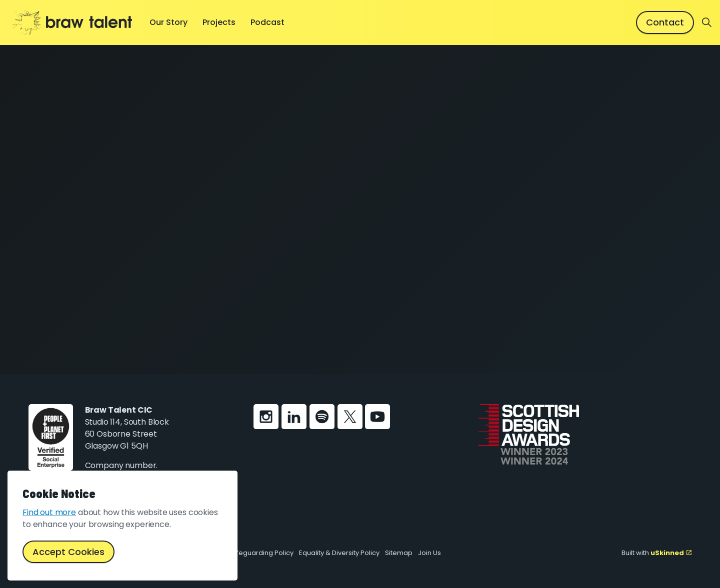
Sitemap (399, 553)
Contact (665, 22)
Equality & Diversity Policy (339, 553)
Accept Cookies (68, 552)
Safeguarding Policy (261, 553)
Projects (219, 22)
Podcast (267, 22)
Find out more (49, 512)
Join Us (429, 553)
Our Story (168, 22)
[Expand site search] (707, 22)
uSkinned (671, 553)
